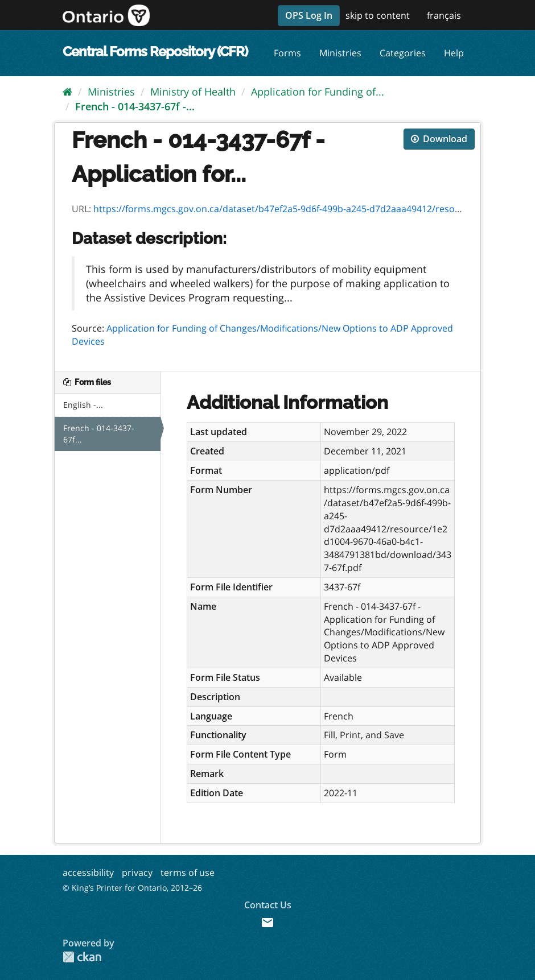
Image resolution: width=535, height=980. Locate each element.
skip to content (378, 15)
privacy (137, 873)
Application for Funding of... (318, 92)
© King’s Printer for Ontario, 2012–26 (132, 888)
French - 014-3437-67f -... (135, 106)
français (444, 15)
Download (439, 139)
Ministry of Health (193, 92)
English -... (83, 405)
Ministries (340, 53)
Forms (287, 53)
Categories (403, 53)
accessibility (88, 873)
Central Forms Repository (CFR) (155, 51)
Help (454, 53)
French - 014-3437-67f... (99, 434)
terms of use (188, 873)
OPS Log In (309, 15)
